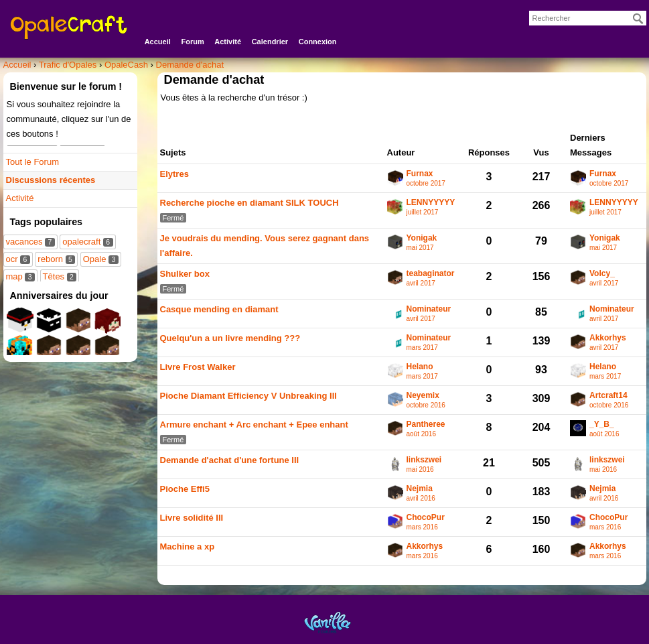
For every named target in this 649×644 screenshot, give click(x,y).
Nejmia (420, 489)
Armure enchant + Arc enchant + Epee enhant (254, 425)
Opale (101, 259)
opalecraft (87, 242)
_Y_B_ (602, 425)
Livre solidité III (192, 518)
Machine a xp (188, 546)
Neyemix (423, 396)
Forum (192, 42)
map (20, 276)
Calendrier (270, 42)
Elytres (174, 174)
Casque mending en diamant (219, 309)
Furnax (420, 174)
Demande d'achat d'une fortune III (230, 460)
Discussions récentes (51, 180)
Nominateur (429, 309)
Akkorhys (608, 338)
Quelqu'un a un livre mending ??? (230, 338)
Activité (228, 42)
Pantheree (426, 425)
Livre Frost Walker (198, 367)
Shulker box (185, 274)
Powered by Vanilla (328, 622)
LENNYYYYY (431, 203)
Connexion (318, 42)
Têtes (60, 276)
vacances (30, 242)
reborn (56, 259)
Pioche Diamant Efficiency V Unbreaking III (248, 396)
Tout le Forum (32, 162)
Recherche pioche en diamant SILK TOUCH (249, 203)
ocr (18, 259)
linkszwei (424, 460)
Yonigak (422, 238)
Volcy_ (602, 274)
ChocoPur (426, 518)
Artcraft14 (608, 396)
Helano (420, 367)
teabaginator (431, 274)
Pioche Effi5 (185, 489)
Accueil (158, 42)
